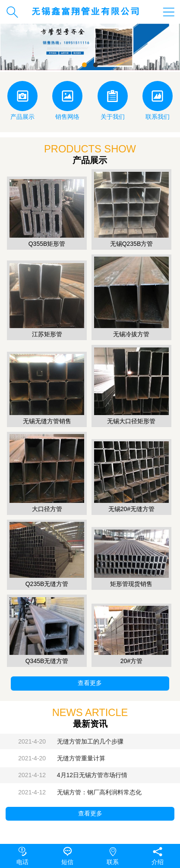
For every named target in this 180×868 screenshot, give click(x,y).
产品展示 (22, 101)
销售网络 (67, 101)
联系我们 (158, 101)
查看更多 (90, 683)
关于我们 (113, 101)
